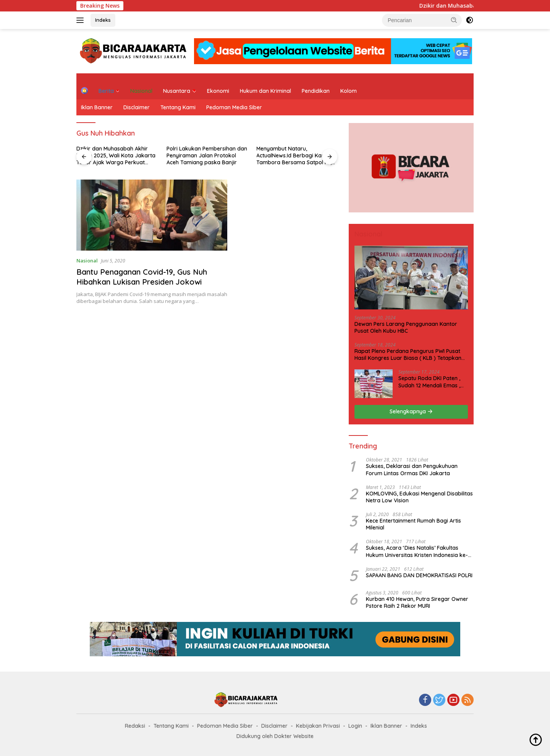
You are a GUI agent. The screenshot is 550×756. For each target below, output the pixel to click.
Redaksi (135, 726)
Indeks (103, 20)
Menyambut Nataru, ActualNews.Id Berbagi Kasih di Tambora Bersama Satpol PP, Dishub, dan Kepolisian (295, 156)
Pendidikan (316, 91)
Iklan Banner (97, 107)
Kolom (349, 91)
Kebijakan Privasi (318, 726)
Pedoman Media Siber (234, 107)
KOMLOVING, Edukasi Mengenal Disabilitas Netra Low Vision (419, 497)
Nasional (141, 91)
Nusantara (177, 91)
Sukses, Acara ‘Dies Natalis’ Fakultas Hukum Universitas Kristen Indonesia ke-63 (417, 551)
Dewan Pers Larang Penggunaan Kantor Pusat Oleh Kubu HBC (406, 327)
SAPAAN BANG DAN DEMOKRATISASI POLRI (419, 575)
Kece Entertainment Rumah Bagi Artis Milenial (413, 524)
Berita (106, 91)
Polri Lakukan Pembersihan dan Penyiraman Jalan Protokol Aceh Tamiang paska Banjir (207, 155)
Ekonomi (218, 91)
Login (355, 726)
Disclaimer (137, 107)
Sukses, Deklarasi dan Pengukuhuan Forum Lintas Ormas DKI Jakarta (412, 469)
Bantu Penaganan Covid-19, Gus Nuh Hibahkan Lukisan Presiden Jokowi (142, 277)
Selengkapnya (411, 411)
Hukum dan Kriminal (265, 91)
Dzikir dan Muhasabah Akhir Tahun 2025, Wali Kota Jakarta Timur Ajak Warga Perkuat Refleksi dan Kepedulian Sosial (116, 156)
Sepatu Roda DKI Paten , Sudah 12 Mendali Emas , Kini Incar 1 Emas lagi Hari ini (431, 382)
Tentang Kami (178, 107)
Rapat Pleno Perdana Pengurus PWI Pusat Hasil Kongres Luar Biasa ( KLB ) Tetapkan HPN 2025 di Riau (408, 355)
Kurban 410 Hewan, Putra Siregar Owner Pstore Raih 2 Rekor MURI (417, 602)
